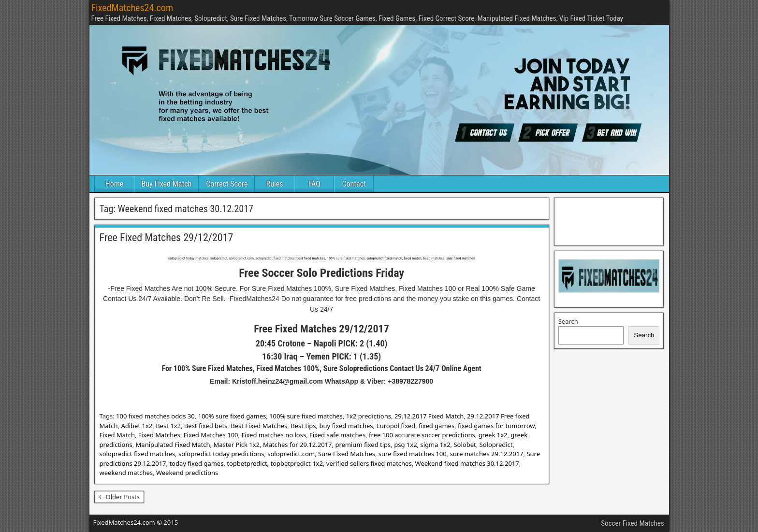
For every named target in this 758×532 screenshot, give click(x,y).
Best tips (303, 426)
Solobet (465, 445)
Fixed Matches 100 (211, 435)
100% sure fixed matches (306, 416)
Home (115, 184)
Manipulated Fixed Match (173, 445)
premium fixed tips (363, 445)
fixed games (437, 426)
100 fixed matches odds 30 (155, 416)
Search (568, 321)
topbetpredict (247, 463)
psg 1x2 (405, 445)
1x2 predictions (369, 416)
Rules (275, 184)
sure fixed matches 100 (413, 454)
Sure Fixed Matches (347, 454)
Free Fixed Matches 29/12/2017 (167, 237)
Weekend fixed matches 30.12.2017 (467, 463)
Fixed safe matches (337, 435)
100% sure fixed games (232, 416)
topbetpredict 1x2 (296, 463)
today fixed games (196, 463)
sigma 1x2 (435, 445)
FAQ (314, 184)
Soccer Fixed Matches (632, 523)
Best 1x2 (168, 426)
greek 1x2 (493, 435)
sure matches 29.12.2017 (487, 454)
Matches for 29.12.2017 (298, 445)
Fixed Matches (159, 435)
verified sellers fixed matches (369, 463)
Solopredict (496, 445)
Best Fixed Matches (259, 426)
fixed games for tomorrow (496, 426)
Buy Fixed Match (167, 184)
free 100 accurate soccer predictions (422, 435)
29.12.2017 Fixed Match (429, 416)
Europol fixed (396, 426)
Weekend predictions (187, 473)
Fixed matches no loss (274, 435)
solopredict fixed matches (138, 454)
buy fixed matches (346, 426)
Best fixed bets (206, 426)
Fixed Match (117, 435)
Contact (354, 184)
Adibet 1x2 (137, 426)
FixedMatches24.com (132, 8)
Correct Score (227, 184)
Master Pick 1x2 (236, 445)
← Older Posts (119, 497)
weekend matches (126, 473)
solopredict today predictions (221, 454)
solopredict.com (291, 454)
